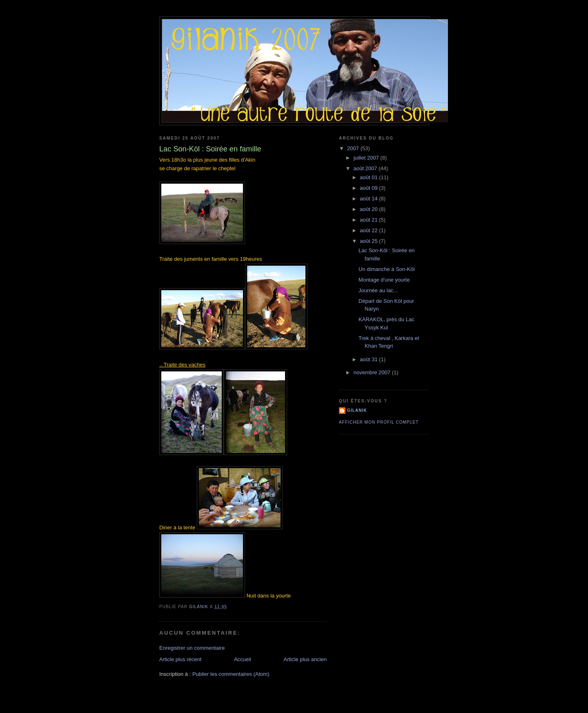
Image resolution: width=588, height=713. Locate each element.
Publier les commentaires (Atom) (231, 674)
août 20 (369, 209)
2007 (354, 148)
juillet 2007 (367, 158)
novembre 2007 (373, 372)
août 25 (369, 241)
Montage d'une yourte (384, 280)
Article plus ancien (305, 659)
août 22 (369, 230)
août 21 (369, 220)
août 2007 (366, 168)
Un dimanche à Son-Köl (386, 269)
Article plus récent (180, 659)
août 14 (369, 199)
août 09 (369, 188)
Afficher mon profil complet (379, 422)
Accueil (243, 659)
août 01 (369, 177)
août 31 (369, 359)
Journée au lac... (378, 290)
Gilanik (357, 410)
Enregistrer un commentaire (192, 648)
